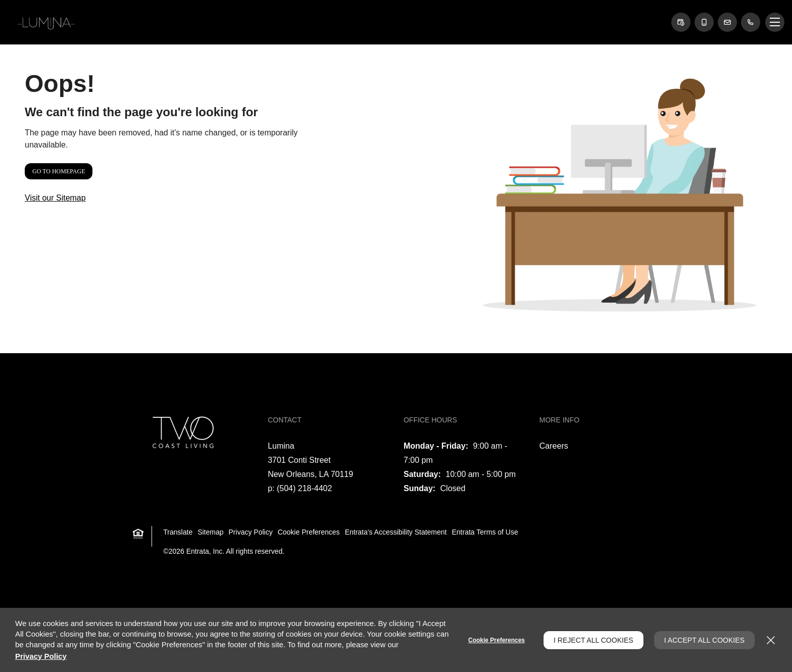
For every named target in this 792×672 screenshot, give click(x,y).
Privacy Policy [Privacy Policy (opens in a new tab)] (251, 532)
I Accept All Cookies (704, 640)
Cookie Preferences (497, 640)
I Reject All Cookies (593, 640)
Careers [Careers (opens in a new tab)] (554, 446)
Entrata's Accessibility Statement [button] (396, 532)
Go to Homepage (59, 171)
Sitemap (210, 532)
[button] (681, 22)
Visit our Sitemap (55, 198)
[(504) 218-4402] (751, 22)
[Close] (771, 640)
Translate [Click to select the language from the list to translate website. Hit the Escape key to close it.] (178, 532)
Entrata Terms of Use (485, 532)
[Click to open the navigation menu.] (775, 22)
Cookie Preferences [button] (309, 532)
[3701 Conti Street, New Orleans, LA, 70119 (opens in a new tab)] (310, 467)
